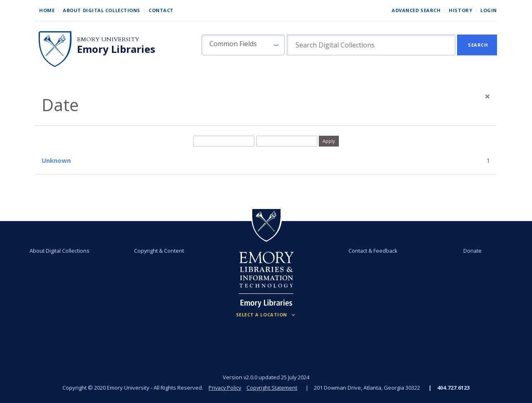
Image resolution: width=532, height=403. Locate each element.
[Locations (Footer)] (266, 315)
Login (489, 10)
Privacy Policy (224, 388)
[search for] (371, 45)
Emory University (108, 39)
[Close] (487, 96)
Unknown (56, 160)
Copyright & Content (159, 251)
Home (47, 10)
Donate (472, 251)
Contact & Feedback (373, 251)
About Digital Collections (102, 10)
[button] (243, 45)
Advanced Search (416, 10)
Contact (161, 10)
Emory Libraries (116, 49)
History (460, 10)
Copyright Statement (273, 388)
